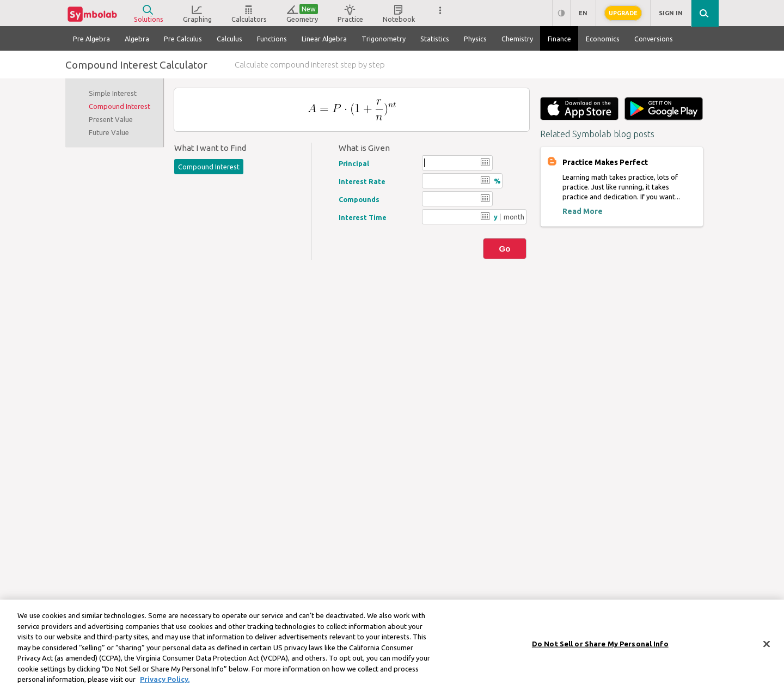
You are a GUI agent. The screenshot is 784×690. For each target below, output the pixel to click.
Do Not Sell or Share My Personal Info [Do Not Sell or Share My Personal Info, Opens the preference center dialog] (600, 650)
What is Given (364, 148)
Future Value (109, 132)
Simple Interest (113, 93)
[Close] (767, 651)
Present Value (111, 119)
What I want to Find (210, 148)
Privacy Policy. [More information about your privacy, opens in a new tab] (165, 686)
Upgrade (623, 13)
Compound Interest (120, 106)
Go (505, 249)
